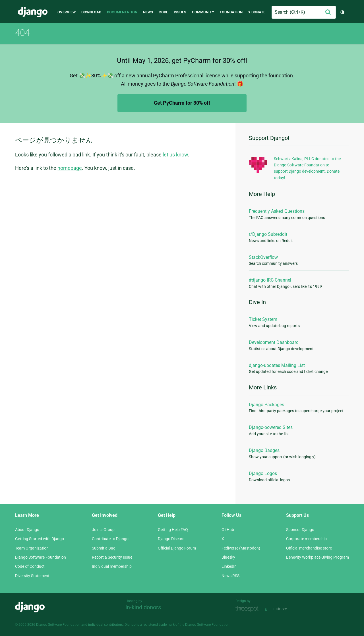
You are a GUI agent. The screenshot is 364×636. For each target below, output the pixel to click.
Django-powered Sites (271, 427)
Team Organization (32, 548)
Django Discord (171, 539)
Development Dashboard (274, 342)
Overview (67, 12)
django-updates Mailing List (277, 365)
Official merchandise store (309, 548)
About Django (27, 530)
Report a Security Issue (112, 557)
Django (33, 12)
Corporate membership (306, 539)
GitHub (228, 530)
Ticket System (263, 319)
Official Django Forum (177, 548)
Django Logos (263, 473)
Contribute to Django (110, 539)
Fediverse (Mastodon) (241, 548)
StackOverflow (263, 257)
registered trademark (159, 625)
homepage (70, 168)
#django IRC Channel (270, 280)
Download (91, 12)
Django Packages (266, 405)
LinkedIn (229, 566)
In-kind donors (143, 607)
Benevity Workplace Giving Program (318, 557)
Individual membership (112, 566)
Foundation (231, 12)
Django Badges (264, 450)
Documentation (122, 12)
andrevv (286, 609)
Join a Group (103, 530)
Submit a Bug (104, 548)
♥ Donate (257, 12)
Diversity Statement (32, 576)
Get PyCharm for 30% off (182, 103)
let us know (175, 155)
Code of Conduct (30, 566)
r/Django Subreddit (268, 234)
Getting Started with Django (40, 539)
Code (163, 12)
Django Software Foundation (41, 557)
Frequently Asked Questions (277, 211)
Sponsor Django (300, 530)
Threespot (249, 609)
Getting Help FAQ (173, 530)
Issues (180, 12)
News (148, 12)
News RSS (230, 576)
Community (203, 12)
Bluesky (228, 557)
